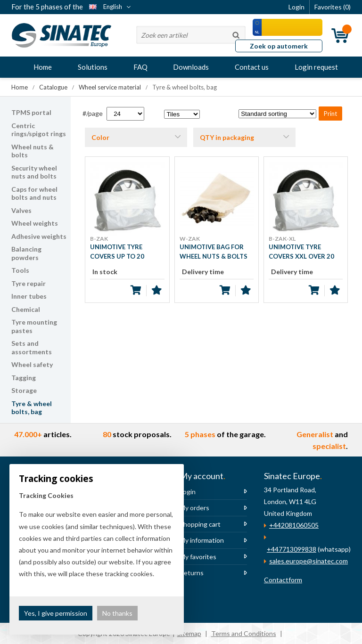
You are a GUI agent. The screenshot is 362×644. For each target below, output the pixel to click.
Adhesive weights (39, 236)
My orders (194, 508)
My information (202, 540)
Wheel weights (35, 223)
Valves (21, 210)
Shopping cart (200, 524)
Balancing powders (26, 253)
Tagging (24, 378)
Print (330, 114)
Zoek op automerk (279, 46)
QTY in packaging (227, 137)
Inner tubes (29, 296)
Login (188, 492)
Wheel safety (32, 364)
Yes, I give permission (56, 613)
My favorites (198, 557)
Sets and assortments (32, 347)
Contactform (283, 580)
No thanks (117, 613)
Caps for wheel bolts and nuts (34, 193)
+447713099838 (292, 549)
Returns (192, 573)
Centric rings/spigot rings (39, 130)
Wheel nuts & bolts (33, 151)
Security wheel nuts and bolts (34, 172)
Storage (24, 390)
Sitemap (189, 633)
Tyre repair (29, 283)
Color (100, 137)
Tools (20, 270)
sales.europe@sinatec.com (309, 561)
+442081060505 (294, 525)
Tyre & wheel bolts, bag (32, 408)
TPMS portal (31, 112)
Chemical (26, 309)
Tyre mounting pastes (34, 326)
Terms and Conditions (244, 633)
